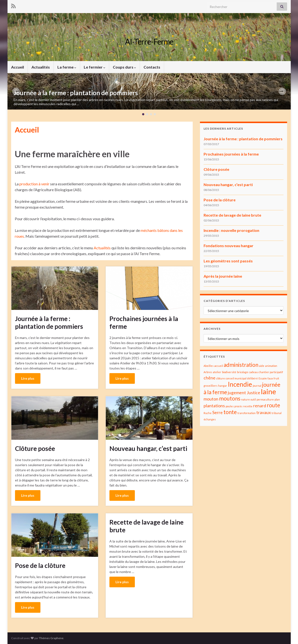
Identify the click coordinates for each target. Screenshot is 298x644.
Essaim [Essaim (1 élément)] (263, 378)
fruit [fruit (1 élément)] (276, 378)
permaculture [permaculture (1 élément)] (265, 399)
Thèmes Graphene (51, 638)
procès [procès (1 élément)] (238, 406)
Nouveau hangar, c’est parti (148, 448)
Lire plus (28, 378)
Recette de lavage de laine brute (146, 526)
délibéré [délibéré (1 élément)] (252, 378)
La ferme (67, 67)
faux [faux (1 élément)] (270, 378)
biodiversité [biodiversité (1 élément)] (229, 372)
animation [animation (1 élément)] (271, 366)
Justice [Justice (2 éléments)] (253, 393)
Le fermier (95, 67)
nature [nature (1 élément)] (245, 399)
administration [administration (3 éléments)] (241, 365)
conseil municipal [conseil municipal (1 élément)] (236, 378)
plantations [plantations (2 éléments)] (214, 406)
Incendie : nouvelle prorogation (231, 230)
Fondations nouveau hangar (229, 246)
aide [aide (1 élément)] (262, 366)
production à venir (34, 184)
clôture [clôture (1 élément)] (221, 378)
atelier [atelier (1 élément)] (217, 372)
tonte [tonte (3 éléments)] (230, 412)
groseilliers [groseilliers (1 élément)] (210, 386)
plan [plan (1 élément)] (277, 399)
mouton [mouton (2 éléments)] (211, 399)
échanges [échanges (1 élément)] (210, 419)
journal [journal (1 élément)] (257, 386)
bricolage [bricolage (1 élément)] (243, 372)
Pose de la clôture (40, 565)
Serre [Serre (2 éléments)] (218, 412)
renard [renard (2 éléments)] (260, 406)
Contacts (152, 67)
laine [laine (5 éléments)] (268, 391)
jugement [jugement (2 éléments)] (237, 393)
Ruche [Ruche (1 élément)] (208, 413)
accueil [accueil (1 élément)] (219, 366)
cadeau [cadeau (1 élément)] (253, 372)
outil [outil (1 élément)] (253, 399)
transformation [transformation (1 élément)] (247, 413)
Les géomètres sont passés (228, 261)
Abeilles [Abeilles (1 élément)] (209, 366)
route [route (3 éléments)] (273, 405)
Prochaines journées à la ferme (144, 322)
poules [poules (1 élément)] (230, 406)
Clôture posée (35, 448)
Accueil (18, 67)
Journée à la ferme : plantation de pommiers (76, 93)
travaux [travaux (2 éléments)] (264, 412)
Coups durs (124, 67)
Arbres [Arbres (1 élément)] (208, 372)
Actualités (41, 67)
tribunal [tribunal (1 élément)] (277, 413)
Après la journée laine (223, 276)
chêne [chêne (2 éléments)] (210, 378)
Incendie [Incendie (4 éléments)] (240, 384)
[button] (16, 91)
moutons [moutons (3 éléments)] (230, 398)
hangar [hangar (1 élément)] (223, 386)
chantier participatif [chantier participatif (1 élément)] (271, 372)
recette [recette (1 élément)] (248, 406)
